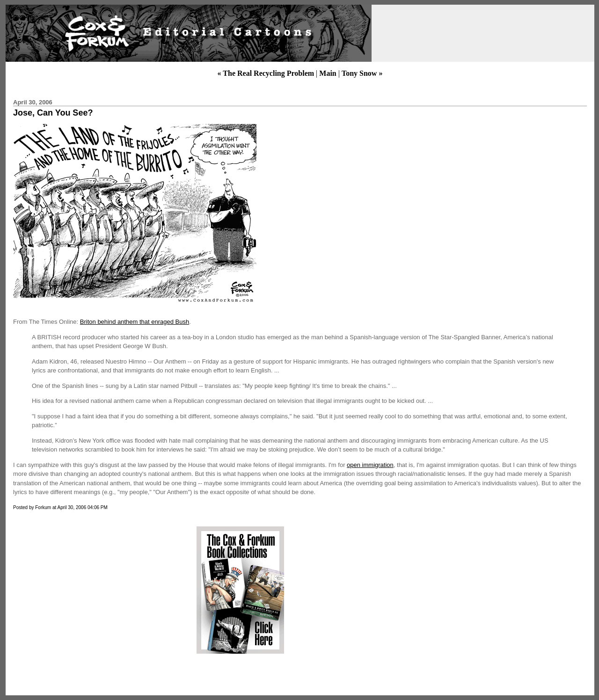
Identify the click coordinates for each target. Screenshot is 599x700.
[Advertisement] (90, 590)
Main (328, 73)
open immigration (370, 465)
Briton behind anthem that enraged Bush (135, 322)
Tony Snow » (362, 73)
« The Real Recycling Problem (266, 73)
